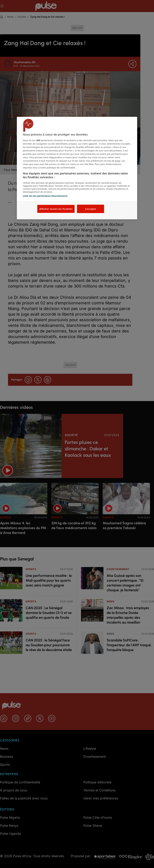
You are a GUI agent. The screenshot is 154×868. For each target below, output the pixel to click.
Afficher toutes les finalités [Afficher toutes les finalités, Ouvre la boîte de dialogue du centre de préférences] (56, 209)
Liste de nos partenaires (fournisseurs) (45, 196)
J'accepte (90, 209)
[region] (77, 168)
